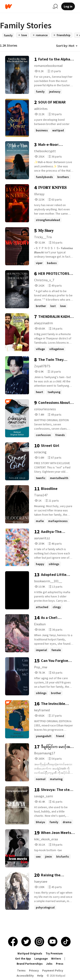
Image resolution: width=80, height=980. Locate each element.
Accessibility (25, 976)
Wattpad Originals (30, 953)
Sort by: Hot (67, 46)
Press (60, 964)
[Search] (55, 6)
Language (41, 959)
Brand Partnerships (30, 964)
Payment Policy (53, 971)
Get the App (23, 959)
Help (40, 976)
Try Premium (54, 953)
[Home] (27, 6)
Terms (21, 971)
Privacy (34, 971)
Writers (56, 959)
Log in (68, 6)
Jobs (49, 964)
